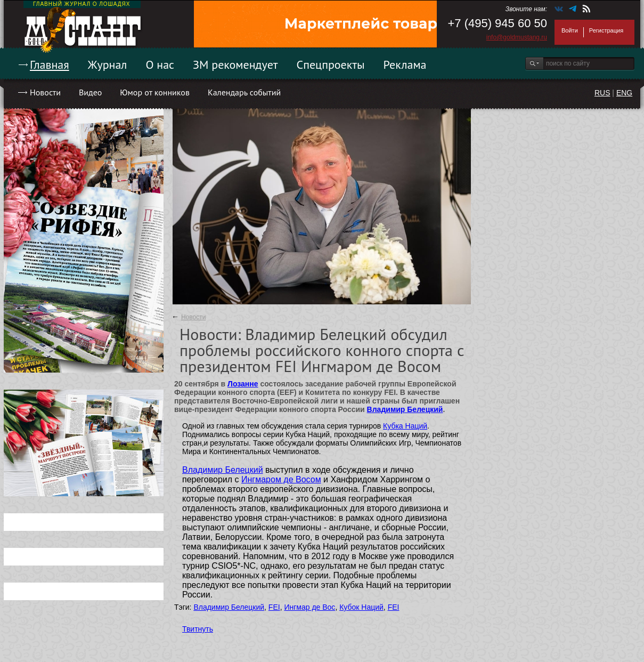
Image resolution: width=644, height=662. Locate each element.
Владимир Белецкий (405, 409)
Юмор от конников (155, 92)
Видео (90, 92)
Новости (45, 92)
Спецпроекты (331, 64)
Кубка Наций (405, 426)
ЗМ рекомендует (235, 64)
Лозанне (243, 384)
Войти (570, 30)
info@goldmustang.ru (517, 37)
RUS (602, 93)
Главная (50, 64)
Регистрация (606, 30)
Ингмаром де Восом (281, 479)
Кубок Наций (361, 607)
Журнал (108, 64)
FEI (274, 607)
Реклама (405, 64)
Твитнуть (198, 629)
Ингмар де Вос (309, 607)
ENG (624, 93)
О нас (160, 64)
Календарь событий (244, 92)
